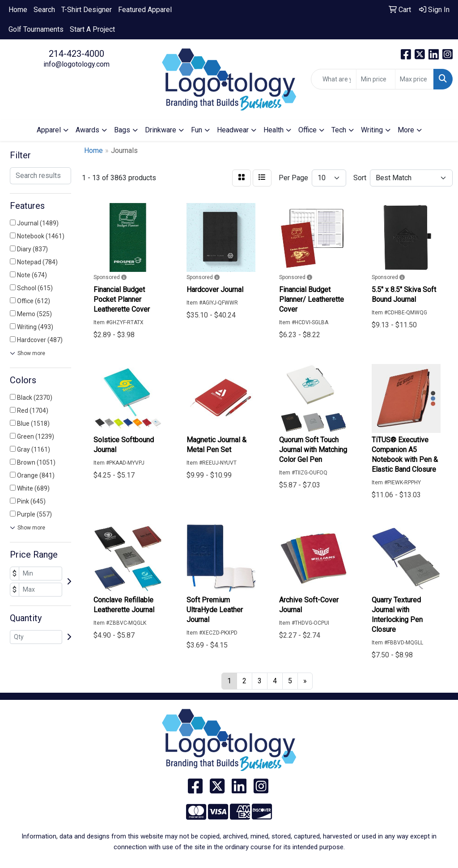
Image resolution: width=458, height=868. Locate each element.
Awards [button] (87, 130)
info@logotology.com (76, 64)
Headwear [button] (233, 130)
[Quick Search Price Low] (375, 79)
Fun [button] (197, 130)
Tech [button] (339, 130)
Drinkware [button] (161, 130)
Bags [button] (122, 130)
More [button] (406, 130)
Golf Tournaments (36, 29)
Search (44, 10)
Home (18, 10)
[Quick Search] (334, 79)
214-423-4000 (76, 54)
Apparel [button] (49, 130)
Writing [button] (372, 130)
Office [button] (307, 130)
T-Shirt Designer (87, 10)
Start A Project (92, 29)
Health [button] (274, 130)
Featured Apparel (145, 10)
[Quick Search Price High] (414, 79)
